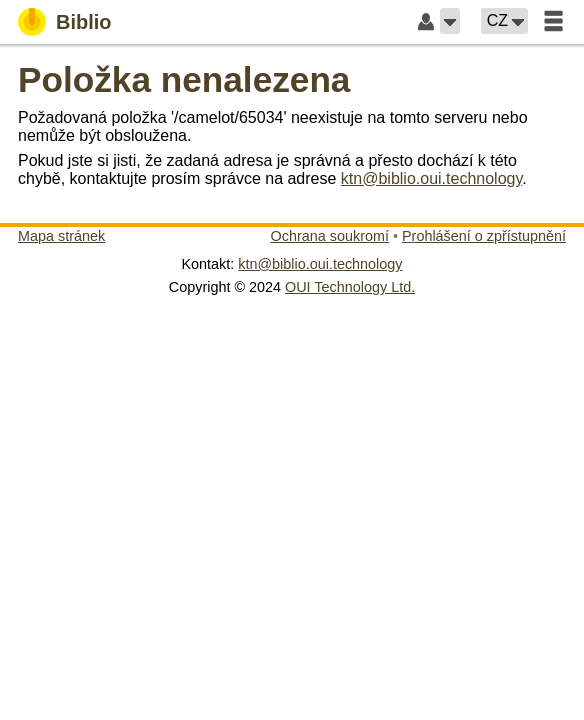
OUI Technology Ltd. (350, 287)
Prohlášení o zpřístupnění (484, 236)
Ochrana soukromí (330, 236)
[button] (450, 21)
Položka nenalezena (184, 79)
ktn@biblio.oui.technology (431, 178)
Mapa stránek (61, 236)
